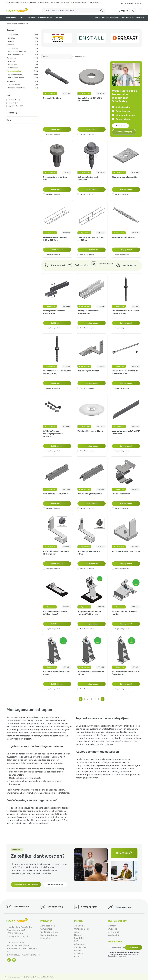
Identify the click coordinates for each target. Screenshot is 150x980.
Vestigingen (114, 932)
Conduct (79, 954)
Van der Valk (80, 947)
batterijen (26, 793)
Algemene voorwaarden (14, 977)
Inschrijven (133, 947)
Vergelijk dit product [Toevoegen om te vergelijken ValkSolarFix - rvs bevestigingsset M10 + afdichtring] (51, 451)
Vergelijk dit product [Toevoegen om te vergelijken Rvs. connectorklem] (120, 508)
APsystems (80, 944)
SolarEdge (79, 938)
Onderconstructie (49, 932)
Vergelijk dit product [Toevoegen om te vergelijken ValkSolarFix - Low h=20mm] (86, 451)
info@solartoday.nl (18, 936)
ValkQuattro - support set (124, 237)
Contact (120, 3)
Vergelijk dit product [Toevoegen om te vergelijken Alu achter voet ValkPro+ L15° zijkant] (51, 689)
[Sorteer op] (57, 57)
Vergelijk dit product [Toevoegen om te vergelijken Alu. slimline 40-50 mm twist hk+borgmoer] (51, 569)
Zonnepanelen (10, 17)
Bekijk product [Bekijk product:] (57, 129)
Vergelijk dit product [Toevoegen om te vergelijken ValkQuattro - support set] (120, 255)
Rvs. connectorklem (121, 494)
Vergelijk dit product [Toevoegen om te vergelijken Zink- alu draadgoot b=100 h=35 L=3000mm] (51, 255)
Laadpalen (58, 17)
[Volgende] (103, 699)
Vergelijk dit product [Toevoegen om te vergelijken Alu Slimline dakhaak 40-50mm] (86, 569)
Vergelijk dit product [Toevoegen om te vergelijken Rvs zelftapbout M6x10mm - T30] (51, 194)
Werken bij (113, 935)
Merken (98, 17)
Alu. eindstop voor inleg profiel (126, 551)
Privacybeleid (113, 954)
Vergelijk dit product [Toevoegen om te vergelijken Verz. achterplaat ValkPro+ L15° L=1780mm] (120, 451)
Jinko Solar (80, 926)
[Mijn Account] (133, 11)
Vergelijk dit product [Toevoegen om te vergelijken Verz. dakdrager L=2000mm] (51, 508)
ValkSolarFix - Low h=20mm (90, 431)
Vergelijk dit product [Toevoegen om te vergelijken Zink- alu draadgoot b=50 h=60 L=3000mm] (86, 255)
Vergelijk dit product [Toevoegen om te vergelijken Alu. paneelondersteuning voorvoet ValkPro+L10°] (86, 629)
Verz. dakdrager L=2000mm (56, 494)
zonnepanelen (57, 790)
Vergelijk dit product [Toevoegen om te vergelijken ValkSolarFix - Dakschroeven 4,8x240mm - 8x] (120, 388)
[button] (22, 30)
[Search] (101, 11)
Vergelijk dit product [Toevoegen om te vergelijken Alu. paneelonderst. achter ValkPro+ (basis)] (51, 629)
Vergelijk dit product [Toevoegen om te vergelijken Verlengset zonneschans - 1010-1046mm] (86, 328)
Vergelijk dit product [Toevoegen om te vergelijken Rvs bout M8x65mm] (51, 134)
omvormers (12, 793)
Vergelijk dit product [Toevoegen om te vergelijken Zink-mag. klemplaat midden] (120, 194)
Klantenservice (130, 3)
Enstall (78, 950)
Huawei (78, 935)
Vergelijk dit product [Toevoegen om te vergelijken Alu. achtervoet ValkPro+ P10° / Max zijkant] (120, 689)
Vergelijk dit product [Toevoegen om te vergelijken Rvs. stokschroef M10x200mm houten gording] (51, 388)
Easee (77, 957)
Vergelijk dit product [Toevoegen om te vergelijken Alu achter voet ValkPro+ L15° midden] (86, 689)
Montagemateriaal (45, 17)
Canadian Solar (82, 929)
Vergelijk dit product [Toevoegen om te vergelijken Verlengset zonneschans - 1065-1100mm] (51, 328)
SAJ (76, 941)
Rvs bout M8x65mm (52, 98)
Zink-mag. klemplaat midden (125, 177)
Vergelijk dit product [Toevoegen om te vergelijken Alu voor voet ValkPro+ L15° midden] (120, 629)
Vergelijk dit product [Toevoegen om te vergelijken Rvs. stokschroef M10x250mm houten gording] (120, 328)
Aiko (76, 932)
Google (110, 956)
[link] (81, 699)
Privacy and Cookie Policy (45, 977)
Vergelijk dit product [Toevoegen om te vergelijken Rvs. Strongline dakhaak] (86, 388)
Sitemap (29, 977)
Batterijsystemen (49, 935)
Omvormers (32, 17)
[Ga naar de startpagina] (17, 11)
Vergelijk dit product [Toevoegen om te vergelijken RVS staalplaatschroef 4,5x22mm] (86, 194)
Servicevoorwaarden (128, 954)
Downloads (140, 17)
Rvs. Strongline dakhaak (88, 371)
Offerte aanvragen (127, 17)
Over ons (106, 17)
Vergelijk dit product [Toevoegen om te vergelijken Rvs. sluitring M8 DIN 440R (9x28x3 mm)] (86, 134)
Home (9, 24)
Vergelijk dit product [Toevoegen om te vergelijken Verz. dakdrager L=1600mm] (86, 508)
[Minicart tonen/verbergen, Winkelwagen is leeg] (139, 11)
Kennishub (115, 17)
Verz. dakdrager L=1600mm (90, 494)
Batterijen (21, 17)
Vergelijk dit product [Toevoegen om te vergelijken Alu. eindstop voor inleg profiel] (120, 569)
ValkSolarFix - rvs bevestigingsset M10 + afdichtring (53, 434)
